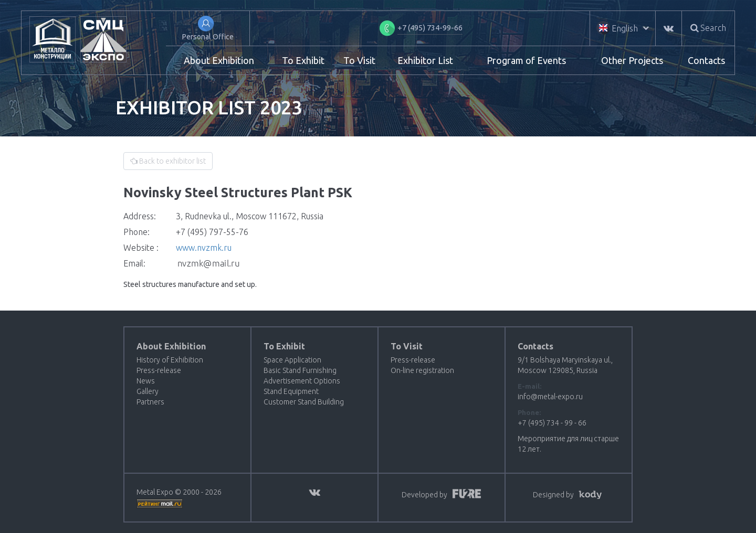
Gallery (148, 391)
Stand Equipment (291, 391)
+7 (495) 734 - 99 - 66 (552, 423)
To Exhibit (303, 60)
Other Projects (632, 60)
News (146, 381)
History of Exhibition (170, 360)
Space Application (292, 360)
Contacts (706, 60)
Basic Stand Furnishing (300, 370)
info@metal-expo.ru (550, 397)
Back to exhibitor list (168, 161)
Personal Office (208, 37)
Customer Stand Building (304, 402)
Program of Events (526, 60)
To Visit (359, 60)
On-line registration (422, 370)
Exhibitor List (425, 60)
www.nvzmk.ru (204, 248)
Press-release (159, 370)
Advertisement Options (302, 381)
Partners (150, 402)
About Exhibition (219, 60)
